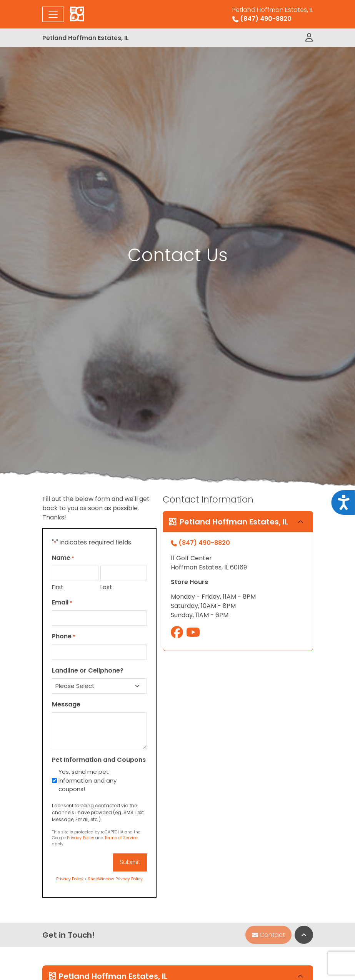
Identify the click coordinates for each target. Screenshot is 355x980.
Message (66, 704)
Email (62, 602)
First (58, 587)
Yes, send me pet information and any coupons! (87, 780)
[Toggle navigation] (53, 14)
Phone (64, 636)
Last (106, 587)
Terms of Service (121, 838)
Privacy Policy (81, 838)
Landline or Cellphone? (88, 670)
